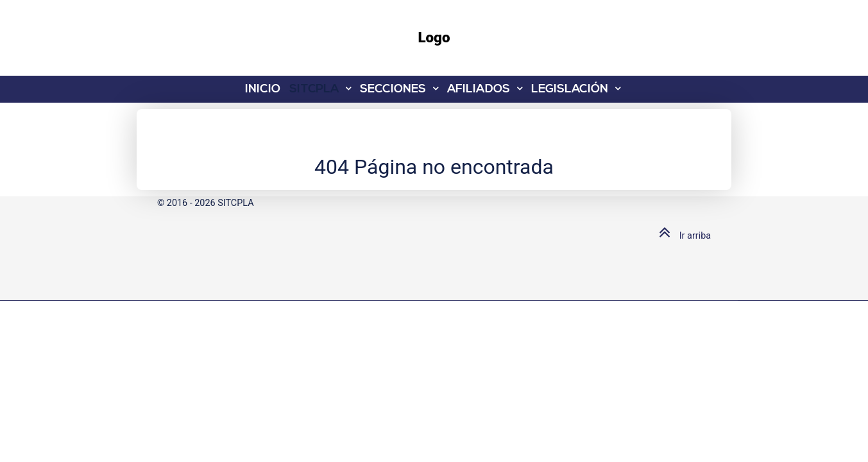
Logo (434, 37)
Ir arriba (682, 236)
